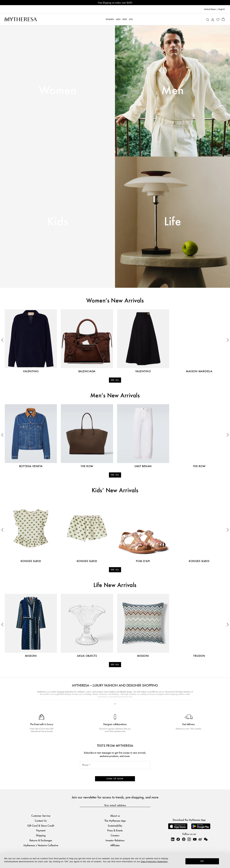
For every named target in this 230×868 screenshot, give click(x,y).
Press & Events (115, 830)
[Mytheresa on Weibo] (200, 839)
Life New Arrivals (115, 585)
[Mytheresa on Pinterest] (184, 839)
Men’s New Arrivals (115, 396)
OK (202, 861)
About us (115, 816)
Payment (41, 830)
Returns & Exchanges (41, 840)
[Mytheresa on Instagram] (189, 839)
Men (172, 91)
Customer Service (41, 816)
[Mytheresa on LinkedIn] (173, 839)
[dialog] (115, 861)
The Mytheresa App (115, 821)
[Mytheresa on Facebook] (178, 839)
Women (57, 91)
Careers (115, 835)
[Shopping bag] (223, 19)
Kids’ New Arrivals (115, 491)
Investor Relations (115, 840)
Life (173, 222)
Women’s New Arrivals (115, 301)
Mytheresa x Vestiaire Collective (41, 845)
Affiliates (115, 845)
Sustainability (115, 826)
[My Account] (213, 19)
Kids (58, 222)
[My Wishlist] (218, 19)
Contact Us (41, 821)
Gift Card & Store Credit (41, 826)
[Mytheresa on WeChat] (206, 839)
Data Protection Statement (154, 862)
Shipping (41, 835)
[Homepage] (21, 19)
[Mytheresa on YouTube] (195, 839)
